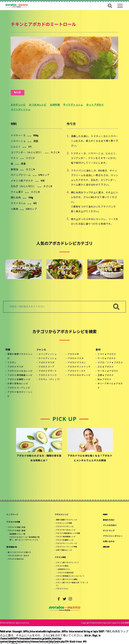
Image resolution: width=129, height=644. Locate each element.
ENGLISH (106, 547)
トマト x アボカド (107, 354)
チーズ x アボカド (107, 359)
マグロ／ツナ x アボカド (110, 363)
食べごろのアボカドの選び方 (19, 552)
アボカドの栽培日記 (66, 573)
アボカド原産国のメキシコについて (70, 576)
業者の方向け (109, 520)
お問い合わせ (109, 542)
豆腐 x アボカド (106, 375)
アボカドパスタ (76, 359)
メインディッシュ (21, 110)
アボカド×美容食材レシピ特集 (68, 533)
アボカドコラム (62, 589)
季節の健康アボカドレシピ (20, 356)
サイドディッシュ (73, 105)
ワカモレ (12, 363)
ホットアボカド (95, 105)
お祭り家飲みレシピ (18, 384)
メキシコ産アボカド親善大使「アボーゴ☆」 (72, 584)
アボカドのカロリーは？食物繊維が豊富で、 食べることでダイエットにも (25, 539)
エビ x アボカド (106, 367)
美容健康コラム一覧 (17, 534)
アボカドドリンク (48, 375)
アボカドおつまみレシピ (20, 371)
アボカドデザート (48, 371)
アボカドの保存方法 (16, 559)
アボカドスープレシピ (19, 388)
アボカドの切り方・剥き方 (18, 556)
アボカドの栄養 (13, 522)
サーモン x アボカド (108, 371)
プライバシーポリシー (113, 536)
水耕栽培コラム (64, 569)
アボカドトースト (77, 371)
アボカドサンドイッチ (79, 367)
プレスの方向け (110, 526)
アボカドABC (60, 558)
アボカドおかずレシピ (79, 375)
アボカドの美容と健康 (17, 531)
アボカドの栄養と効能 (17, 527)
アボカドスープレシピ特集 (67, 547)
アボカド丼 (73, 354)
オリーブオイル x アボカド (110, 386)
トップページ (12, 515)
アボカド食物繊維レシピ (20, 375)
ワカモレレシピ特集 (64, 523)
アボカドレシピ (62, 515)
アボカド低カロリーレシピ (20, 394)
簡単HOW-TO (12, 547)
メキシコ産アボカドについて (68, 563)
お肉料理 (55, 105)
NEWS (105, 515)
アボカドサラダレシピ (65, 527)
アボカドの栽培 (62, 566)
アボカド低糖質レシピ (19, 380)
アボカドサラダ (15, 367)
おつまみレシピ (38, 105)
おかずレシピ (18, 105)
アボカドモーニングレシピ (67, 544)
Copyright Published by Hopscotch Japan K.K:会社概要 (105, 623)
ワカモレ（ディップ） (50, 380)
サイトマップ (109, 531)
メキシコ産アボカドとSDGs (67, 580)
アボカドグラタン (77, 363)
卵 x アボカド (105, 380)
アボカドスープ (46, 367)
